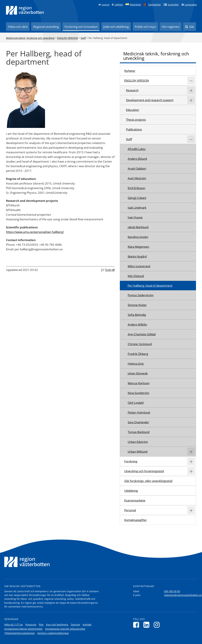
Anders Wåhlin (137, 324)
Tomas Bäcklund (139, 432)
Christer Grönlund (140, 344)
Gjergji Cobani (137, 198)
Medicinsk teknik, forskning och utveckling (30, 38)
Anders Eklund (137, 159)
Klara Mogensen (138, 247)
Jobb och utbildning (116, 27)
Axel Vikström (137, 178)
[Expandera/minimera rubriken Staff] (191, 139)
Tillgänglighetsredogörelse (20, 633)
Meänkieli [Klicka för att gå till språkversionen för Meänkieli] (135, 5)
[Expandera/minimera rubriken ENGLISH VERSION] (191, 80)
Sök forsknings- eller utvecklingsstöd (148, 481)
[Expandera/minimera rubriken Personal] (191, 510)
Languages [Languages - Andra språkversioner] (191, 5)
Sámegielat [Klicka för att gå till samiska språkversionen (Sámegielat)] (154, 5)
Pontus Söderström (141, 295)
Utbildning (131, 491)
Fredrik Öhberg (138, 354)
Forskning (131, 461)
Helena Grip (136, 364)
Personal (130, 510)
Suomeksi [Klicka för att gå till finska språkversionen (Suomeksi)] (173, 5)
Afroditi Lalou (137, 149)
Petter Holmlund (139, 412)
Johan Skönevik (138, 373)
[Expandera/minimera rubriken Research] (191, 90)
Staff (83, 38)
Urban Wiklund (138, 452)
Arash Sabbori (137, 168)
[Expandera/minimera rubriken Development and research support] (191, 100)
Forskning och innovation (81, 27)
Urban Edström (138, 442)
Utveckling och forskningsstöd (144, 471)
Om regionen (171, 27)
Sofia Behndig (137, 315)
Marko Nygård (137, 256)
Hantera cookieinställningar (53, 633)
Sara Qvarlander (138, 422)
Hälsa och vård (18, 27)
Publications (134, 129)
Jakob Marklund (138, 227)
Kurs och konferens (57, 625)
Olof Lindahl (136, 403)
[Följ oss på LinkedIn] (147, 625)
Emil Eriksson (136, 188)
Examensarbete (135, 500)
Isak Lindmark (137, 208)
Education (132, 110)
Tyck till (110, 270)
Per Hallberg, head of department (150, 286)
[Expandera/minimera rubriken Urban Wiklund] (191, 452)
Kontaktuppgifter (136, 520)
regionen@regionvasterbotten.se (183, 595)
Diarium (75, 625)
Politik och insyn (145, 27)
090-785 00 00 (172, 591)
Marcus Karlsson (139, 383)
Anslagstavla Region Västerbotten (23, 629)
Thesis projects (136, 120)
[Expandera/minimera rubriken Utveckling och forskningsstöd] (191, 471)
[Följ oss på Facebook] (137, 625)
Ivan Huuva (135, 217)
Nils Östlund (136, 276)
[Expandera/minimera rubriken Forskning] (191, 461)
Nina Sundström (138, 393)
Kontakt (87, 625)
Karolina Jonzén (138, 237)
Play (41, 625)
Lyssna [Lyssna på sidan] (106, 5)
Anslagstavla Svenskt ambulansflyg (65, 629)
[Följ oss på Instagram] (158, 625)
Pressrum (31, 625)
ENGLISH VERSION (68, 38)
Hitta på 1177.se (14, 625)
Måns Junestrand (139, 266)
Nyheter (130, 71)
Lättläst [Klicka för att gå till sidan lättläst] (119, 5)
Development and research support (150, 100)
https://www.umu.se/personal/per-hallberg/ (35, 232)
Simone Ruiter (137, 305)
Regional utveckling (46, 27)
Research (132, 90)
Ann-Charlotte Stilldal (142, 334)
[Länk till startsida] (25, 10)
